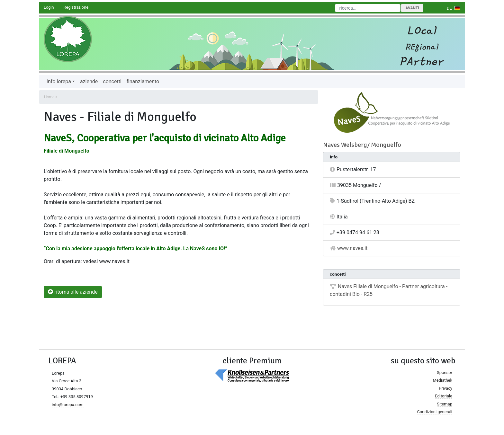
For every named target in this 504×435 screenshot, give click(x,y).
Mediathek (443, 380)
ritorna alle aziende (73, 292)
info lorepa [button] (59, 81)
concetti (112, 81)
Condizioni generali (435, 412)
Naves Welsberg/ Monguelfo (362, 145)
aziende (89, 81)
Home (49, 97)
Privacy (446, 388)
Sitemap (445, 404)
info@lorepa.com (68, 405)
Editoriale (444, 396)
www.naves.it (352, 248)
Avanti (412, 8)
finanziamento (143, 81)
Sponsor (445, 373)
